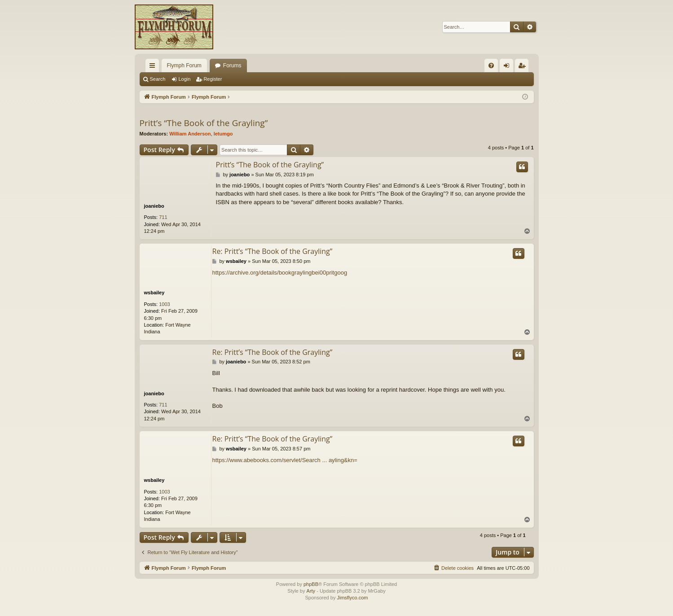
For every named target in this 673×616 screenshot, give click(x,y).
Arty (311, 591)
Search (158, 79)
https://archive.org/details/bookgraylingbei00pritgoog (280, 273)
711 (163, 217)
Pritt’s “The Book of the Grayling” (204, 123)
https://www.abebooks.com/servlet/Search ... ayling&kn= (285, 460)
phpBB (311, 584)
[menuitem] (491, 66)
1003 (164, 304)
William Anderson (190, 134)
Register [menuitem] (523, 67)
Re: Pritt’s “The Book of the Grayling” (273, 251)
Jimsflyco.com (352, 598)
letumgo (223, 134)
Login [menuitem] (508, 67)
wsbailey (154, 293)
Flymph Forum (184, 66)
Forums (232, 66)
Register (213, 79)
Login (184, 79)
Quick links (154, 67)
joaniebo (154, 206)
